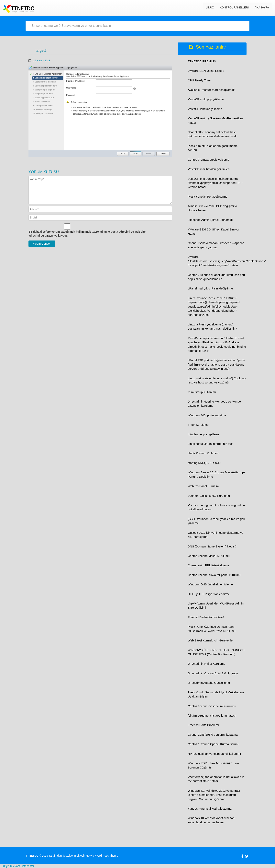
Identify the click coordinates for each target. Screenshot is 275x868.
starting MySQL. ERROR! (204, 463)
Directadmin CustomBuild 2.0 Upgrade (213, 673)
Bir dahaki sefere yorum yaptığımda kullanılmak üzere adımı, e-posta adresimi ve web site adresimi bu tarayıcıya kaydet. (87, 234)
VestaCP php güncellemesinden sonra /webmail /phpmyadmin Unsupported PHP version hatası (215, 183)
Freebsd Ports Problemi (203, 725)
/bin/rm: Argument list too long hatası (212, 716)
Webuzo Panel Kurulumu (204, 486)
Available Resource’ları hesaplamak (211, 90)
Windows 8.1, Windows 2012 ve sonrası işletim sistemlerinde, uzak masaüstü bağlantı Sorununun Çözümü (214, 795)
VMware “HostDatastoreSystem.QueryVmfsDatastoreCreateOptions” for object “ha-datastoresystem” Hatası (227, 261)
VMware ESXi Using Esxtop (206, 71)
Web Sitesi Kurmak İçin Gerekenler (211, 640)
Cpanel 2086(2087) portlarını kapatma (213, 735)
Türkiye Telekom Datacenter (17, 866)
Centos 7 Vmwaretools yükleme (209, 160)
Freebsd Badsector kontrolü (206, 617)
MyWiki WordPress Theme (102, 856)
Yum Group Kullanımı (202, 392)
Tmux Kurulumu (198, 425)
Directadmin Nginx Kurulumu (207, 664)
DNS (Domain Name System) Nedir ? (212, 546)
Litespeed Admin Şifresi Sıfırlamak (210, 220)
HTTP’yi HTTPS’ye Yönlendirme (209, 594)
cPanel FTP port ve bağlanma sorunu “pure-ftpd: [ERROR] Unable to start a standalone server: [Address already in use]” (216, 364)
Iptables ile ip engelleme (204, 434)
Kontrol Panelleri (234, 7)
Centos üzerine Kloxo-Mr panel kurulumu (214, 575)
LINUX (210, 7)
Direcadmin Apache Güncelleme (209, 683)
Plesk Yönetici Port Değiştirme (208, 197)
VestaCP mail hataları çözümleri (209, 169)
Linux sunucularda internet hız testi (211, 444)
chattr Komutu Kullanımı (203, 453)
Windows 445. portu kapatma (207, 415)
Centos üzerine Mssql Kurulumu (209, 556)
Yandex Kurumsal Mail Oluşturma (210, 809)
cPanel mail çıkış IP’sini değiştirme (210, 288)
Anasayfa (262, 7)
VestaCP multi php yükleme (206, 99)
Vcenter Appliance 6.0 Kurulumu (209, 496)
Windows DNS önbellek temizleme (210, 584)
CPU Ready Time (199, 80)
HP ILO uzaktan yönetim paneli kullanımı (214, 754)
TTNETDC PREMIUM (202, 61)
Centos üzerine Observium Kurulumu (212, 706)
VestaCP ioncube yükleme (205, 109)
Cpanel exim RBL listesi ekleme (208, 565)
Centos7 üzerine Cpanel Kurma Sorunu (214, 744)
